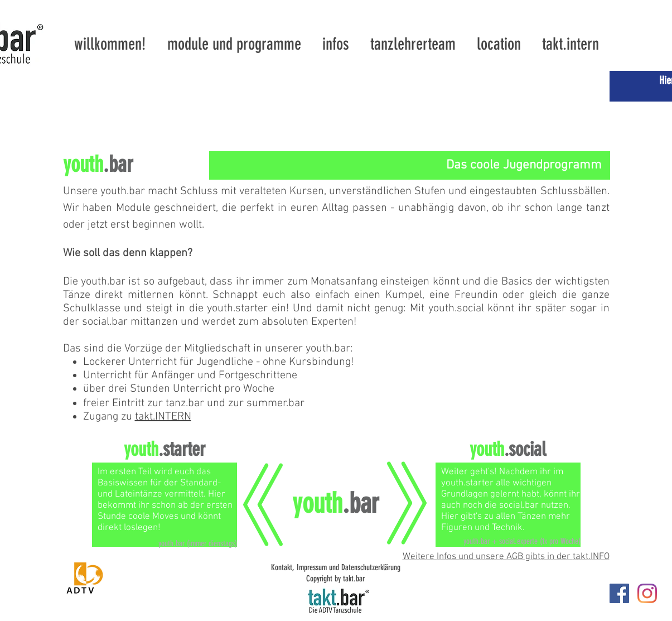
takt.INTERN (163, 417)
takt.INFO (591, 557)
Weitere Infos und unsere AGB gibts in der (488, 557)
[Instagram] (647, 593)
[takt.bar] (619, 593)
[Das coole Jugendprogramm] (410, 165)
